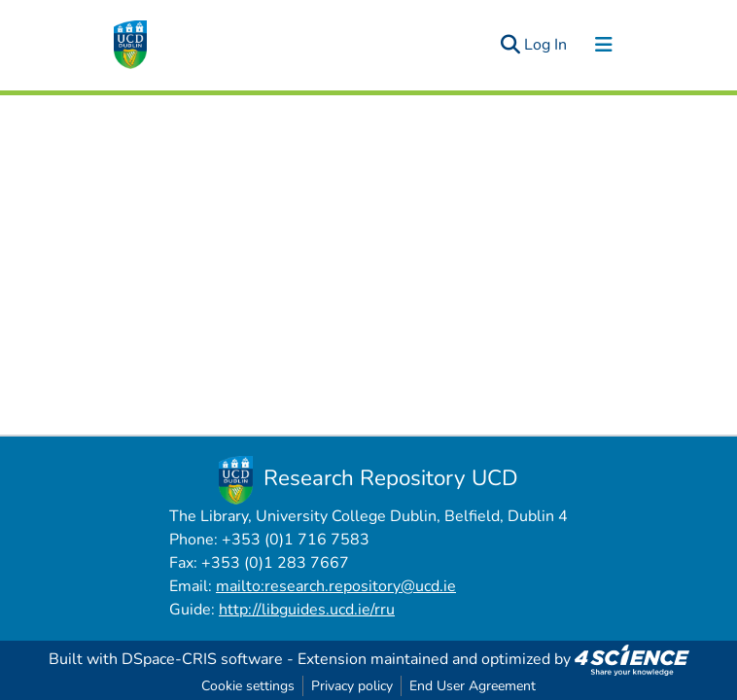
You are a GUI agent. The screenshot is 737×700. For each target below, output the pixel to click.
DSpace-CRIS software (202, 659)
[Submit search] (510, 45)
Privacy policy (352, 686)
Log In (546, 45)
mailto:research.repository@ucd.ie (336, 586)
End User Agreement (473, 686)
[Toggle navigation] (604, 45)
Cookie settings (248, 686)
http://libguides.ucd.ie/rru (307, 610)
